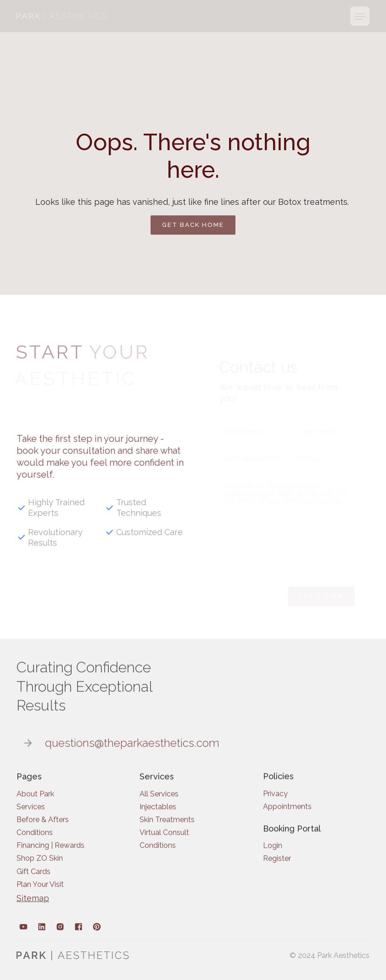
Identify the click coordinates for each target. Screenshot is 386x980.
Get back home (193, 225)
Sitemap (33, 903)
